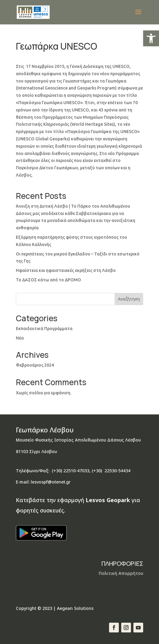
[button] (151, 38)
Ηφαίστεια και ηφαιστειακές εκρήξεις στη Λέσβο (66, 270)
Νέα (20, 338)
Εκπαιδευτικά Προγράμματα (44, 329)
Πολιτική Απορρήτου (121, 573)
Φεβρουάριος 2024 (35, 365)
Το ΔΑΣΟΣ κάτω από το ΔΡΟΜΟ (48, 280)
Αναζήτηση (129, 299)
